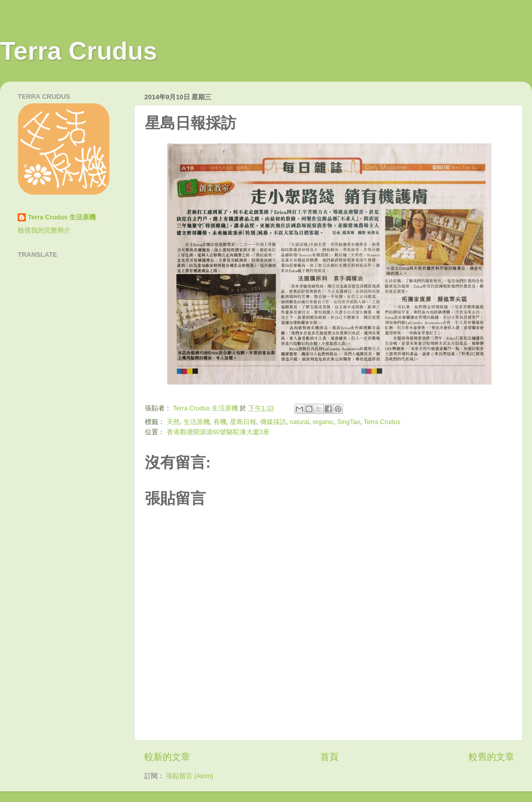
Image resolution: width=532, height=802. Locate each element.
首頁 (329, 757)
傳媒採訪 (273, 422)
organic (323, 422)
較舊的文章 (491, 757)
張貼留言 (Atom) (190, 776)
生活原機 (197, 422)
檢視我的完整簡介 (44, 231)
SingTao (349, 422)
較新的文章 (167, 757)
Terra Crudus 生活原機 (62, 217)
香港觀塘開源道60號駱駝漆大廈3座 (218, 432)
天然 (173, 422)
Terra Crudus (79, 51)
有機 (220, 422)
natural (300, 422)
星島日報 (243, 422)
